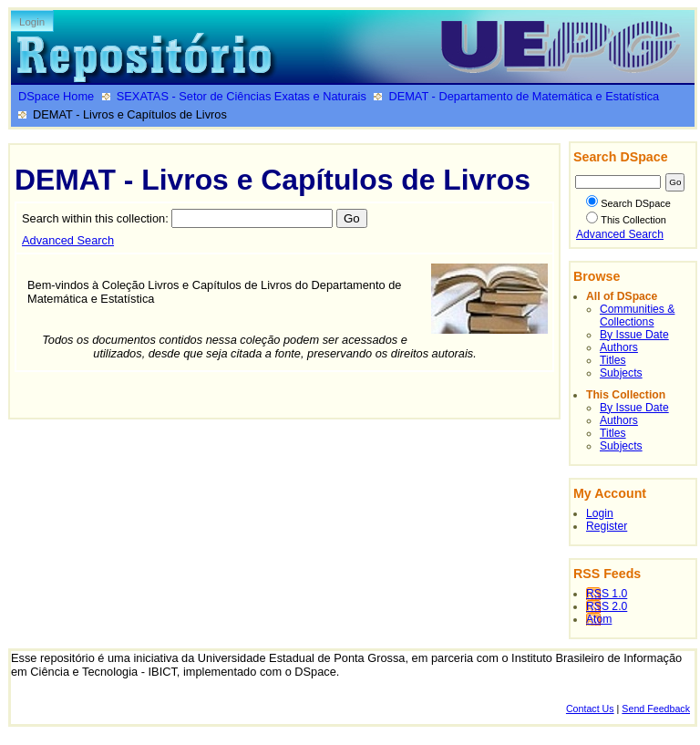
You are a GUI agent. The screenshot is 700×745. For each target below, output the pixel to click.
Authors (619, 347)
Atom (599, 619)
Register (607, 526)
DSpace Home (56, 96)
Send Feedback (656, 709)
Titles (613, 360)
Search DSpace (628, 203)
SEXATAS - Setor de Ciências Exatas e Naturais (242, 96)
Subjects (621, 373)
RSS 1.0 (607, 594)
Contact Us (590, 709)
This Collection (626, 220)
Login (32, 22)
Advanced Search (68, 240)
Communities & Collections (637, 316)
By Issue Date (634, 335)
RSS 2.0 (607, 606)
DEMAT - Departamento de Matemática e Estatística (524, 96)
